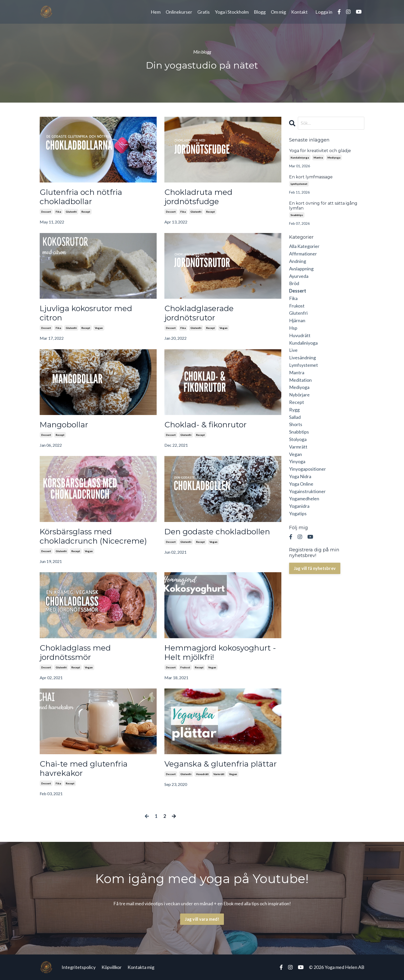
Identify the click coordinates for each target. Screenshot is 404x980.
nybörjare (299, 395)
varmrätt (219, 774)
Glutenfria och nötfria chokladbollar (81, 197)
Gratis (204, 12)
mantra (318, 157)
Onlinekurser (179, 12)
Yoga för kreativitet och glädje (320, 151)
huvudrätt (202, 774)
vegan (99, 328)
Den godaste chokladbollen (217, 532)
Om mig (278, 12)
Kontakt (299, 12)
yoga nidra (300, 476)
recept (86, 212)
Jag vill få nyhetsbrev (315, 568)
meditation (300, 380)
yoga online (301, 484)
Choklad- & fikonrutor (205, 425)
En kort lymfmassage (311, 177)
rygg (294, 410)
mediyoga (334, 157)
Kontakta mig (141, 967)
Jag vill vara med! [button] (202, 919)
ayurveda (299, 276)
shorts (296, 424)
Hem (156, 12)
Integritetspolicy (79, 967)
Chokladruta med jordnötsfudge (198, 197)
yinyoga (297, 461)
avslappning (301, 269)
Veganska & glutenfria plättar (221, 764)
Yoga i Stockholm (232, 12)
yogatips (298, 513)
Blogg (260, 12)
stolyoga (298, 439)
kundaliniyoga (300, 157)
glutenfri (71, 212)
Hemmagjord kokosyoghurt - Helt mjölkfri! (220, 653)
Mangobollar (64, 425)
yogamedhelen (304, 499)
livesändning (302, 358)
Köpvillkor (112, 967)
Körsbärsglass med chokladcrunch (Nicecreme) (93, 536)
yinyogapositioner (308, 469)
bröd (294, 283)
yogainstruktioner (307, 491)
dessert (46, 212)
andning (298, 261)
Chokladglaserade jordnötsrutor (199, 313)
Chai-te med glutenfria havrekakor (84, 769)
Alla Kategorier (304, 246)
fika (58, 212)
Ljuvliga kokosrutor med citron (86, 313)
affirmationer (303, 254)
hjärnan (297, 320)
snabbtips (297, 215)
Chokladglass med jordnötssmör (75, 653)
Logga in (324, 12)
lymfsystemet (299, 184)
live (293, 350)
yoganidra (299, 506)
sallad (295, 417)
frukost (185, 667)
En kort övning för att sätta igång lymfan (323, 206)
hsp (293, 328)
